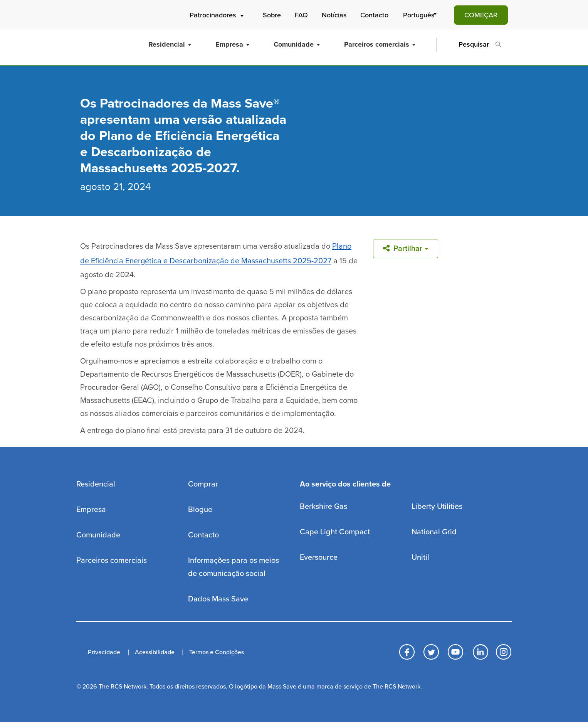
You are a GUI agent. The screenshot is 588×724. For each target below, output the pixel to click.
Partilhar (406, 249)
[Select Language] (421, 15)
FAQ (301, 15)
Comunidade (297, 44)
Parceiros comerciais (380, 44)
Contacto (374, 15)
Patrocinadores (218, 15)
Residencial (170, 44)
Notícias (334, 15)
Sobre (272, 15)
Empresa (232, 44)
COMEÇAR (481, 15)
